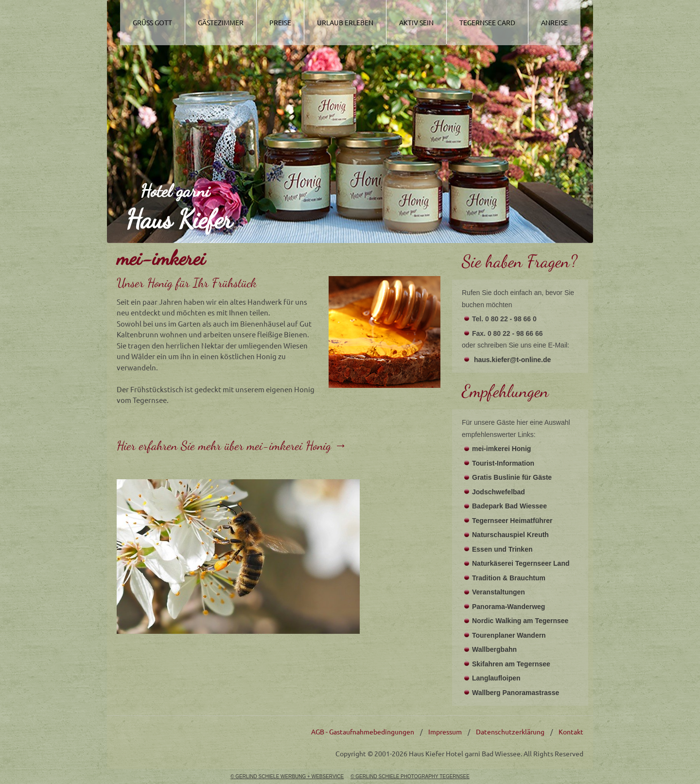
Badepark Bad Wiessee (509, 506)
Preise (280, 22)
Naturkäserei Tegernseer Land (521, 563)
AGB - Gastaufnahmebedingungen (363, 732)
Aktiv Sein (416, 22)
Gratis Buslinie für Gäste (512, 477)
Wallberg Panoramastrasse (516, 693)
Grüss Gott (152, 22)
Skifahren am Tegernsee (511, 664)
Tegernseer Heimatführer (512, 521)
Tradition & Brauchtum (509, 578)
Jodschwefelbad (499, 492)
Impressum (445, 732)
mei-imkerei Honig (501, 449)
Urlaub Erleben (345, 22)
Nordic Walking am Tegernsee (520, 621)
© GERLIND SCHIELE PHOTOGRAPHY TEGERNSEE (410, 776)
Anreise (554, 22)
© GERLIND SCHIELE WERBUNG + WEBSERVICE (287, 776)
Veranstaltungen (499, 592)
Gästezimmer (221, 22)
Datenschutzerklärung (510, 732)
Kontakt (571, 732)
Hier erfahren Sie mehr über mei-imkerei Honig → (232, 446)
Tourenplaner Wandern (509, 635)
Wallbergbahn (494, 649)
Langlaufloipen (496, 678)
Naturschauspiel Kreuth (510, 535)
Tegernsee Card (487, 22)
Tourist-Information (503, 463)
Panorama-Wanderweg (508, 607)
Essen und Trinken (502, 549)
